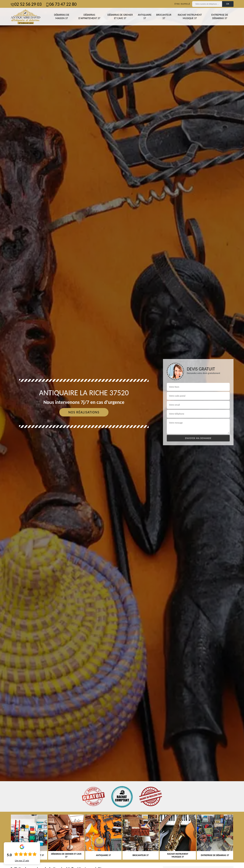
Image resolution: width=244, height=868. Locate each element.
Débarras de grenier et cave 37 (120, 17)
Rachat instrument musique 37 (190, 17)
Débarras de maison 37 (62, 17)
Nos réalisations (84, 412)
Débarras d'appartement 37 (89, 17)
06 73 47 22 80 (61, 4)
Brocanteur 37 (164, 17)
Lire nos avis (22, 861)
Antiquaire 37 (145, 17)
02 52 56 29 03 (26, 4)
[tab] (122, 434)
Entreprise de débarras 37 (220, 17)
